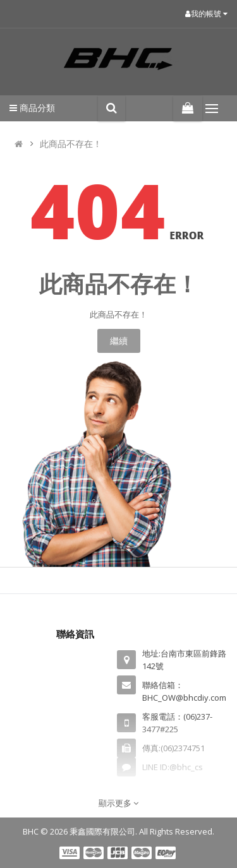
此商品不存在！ (71, 144)
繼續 (119, 341)
